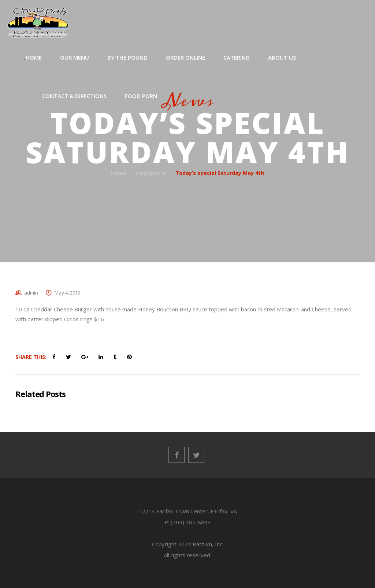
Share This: (31, 357)
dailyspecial (151, 173)
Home (119, 173)
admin (31, 293)
